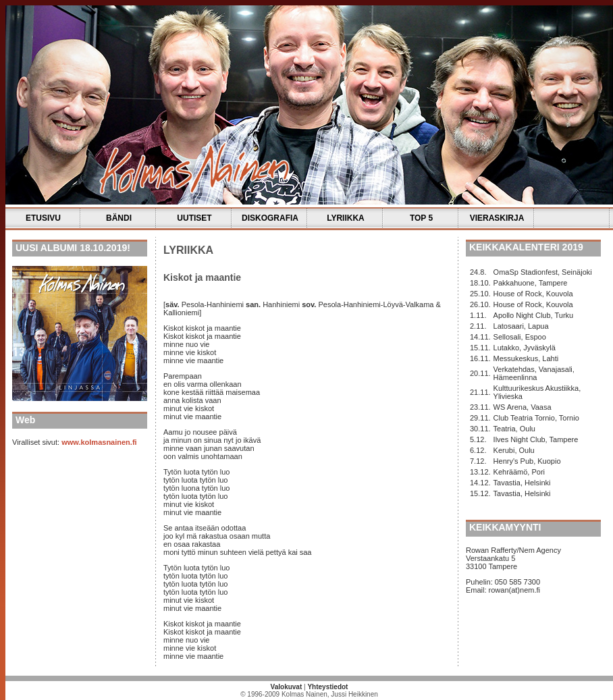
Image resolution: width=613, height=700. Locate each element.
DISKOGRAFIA (270, 218)
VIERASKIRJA (497, 218)
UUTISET (194, 218)
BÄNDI (119, 218)
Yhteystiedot (327, 687)
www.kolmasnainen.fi (99, 442)
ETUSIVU (43, 218)
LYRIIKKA (346, 218)
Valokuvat (287, 687)
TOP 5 (421, 218)
